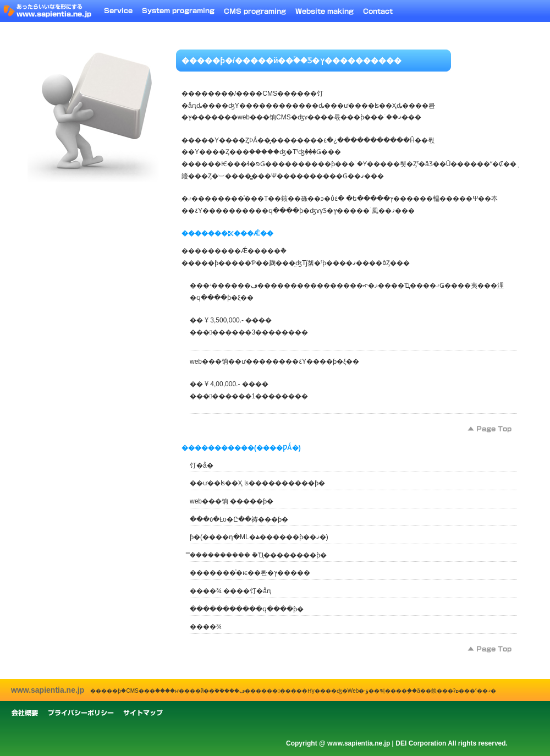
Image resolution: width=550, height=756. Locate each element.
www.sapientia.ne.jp (48, 690)
